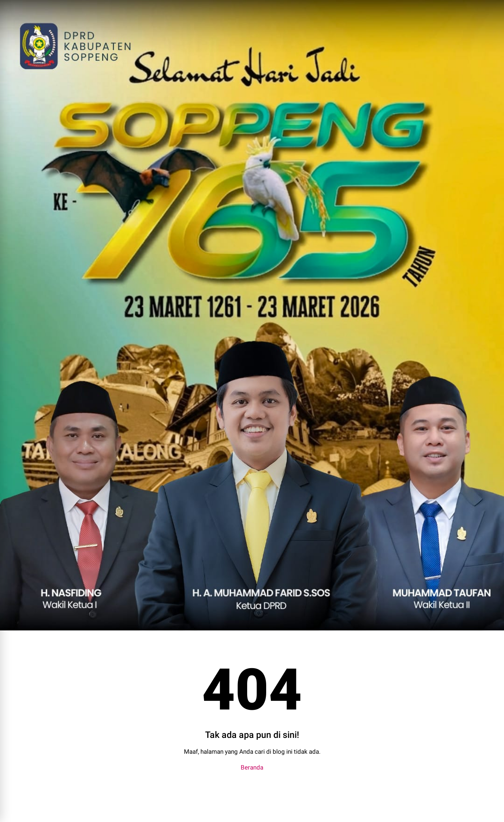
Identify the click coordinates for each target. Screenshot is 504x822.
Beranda (252, 767)
